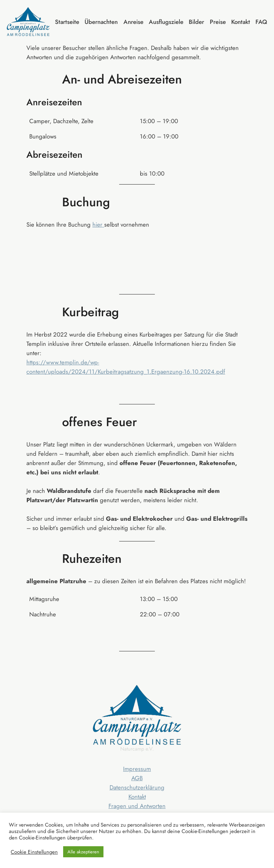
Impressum (137, 769)
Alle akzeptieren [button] (83, 852)
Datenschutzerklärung (137, 787)
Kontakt (137, 797)
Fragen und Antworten (137, 806)
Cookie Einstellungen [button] (34, 852)
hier (98, 224)
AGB (137, 778)
